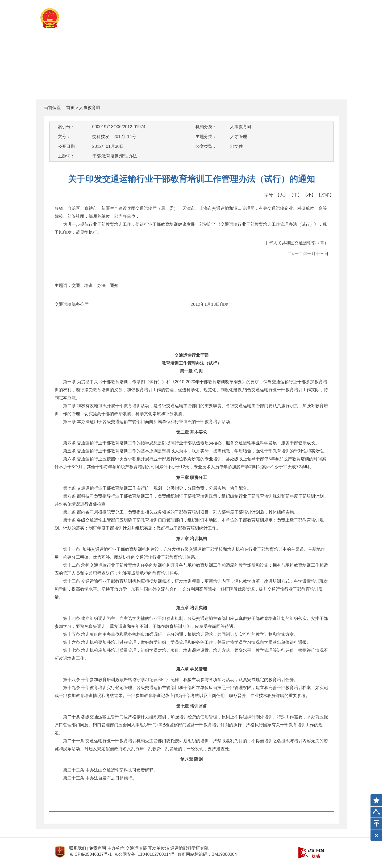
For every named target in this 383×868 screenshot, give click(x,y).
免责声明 (98, 848)
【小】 (309, 195)
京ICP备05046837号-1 (90, 854)
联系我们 (78, 848)
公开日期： (68, 146)
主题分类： (206, 137)
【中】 (295, 195)
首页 (70, 108)
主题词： (66, 156)
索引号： (66, 127)
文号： (64, 137)
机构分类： (206, 127)
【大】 (282, 195)
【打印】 (325, 195)
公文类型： (206, 146)
